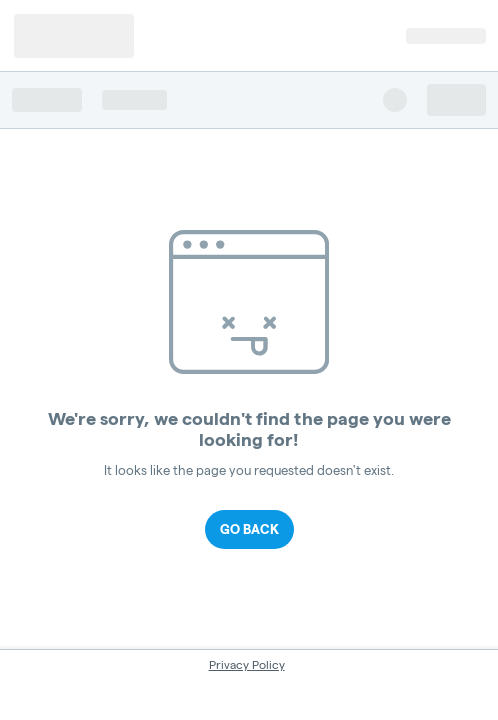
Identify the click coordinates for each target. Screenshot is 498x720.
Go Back (249, 529)
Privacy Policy (247, 664)
